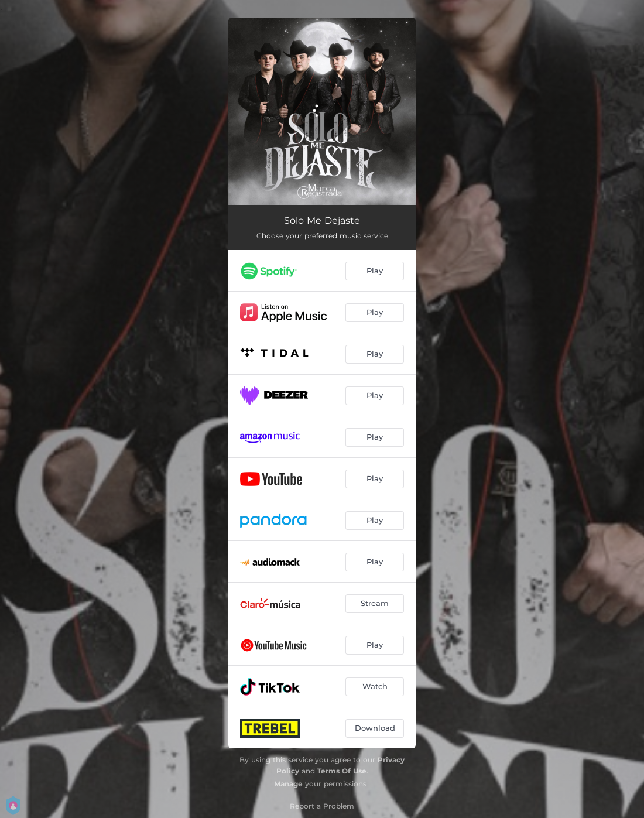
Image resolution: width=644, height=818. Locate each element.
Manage (288, 784)
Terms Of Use (342, 771)
